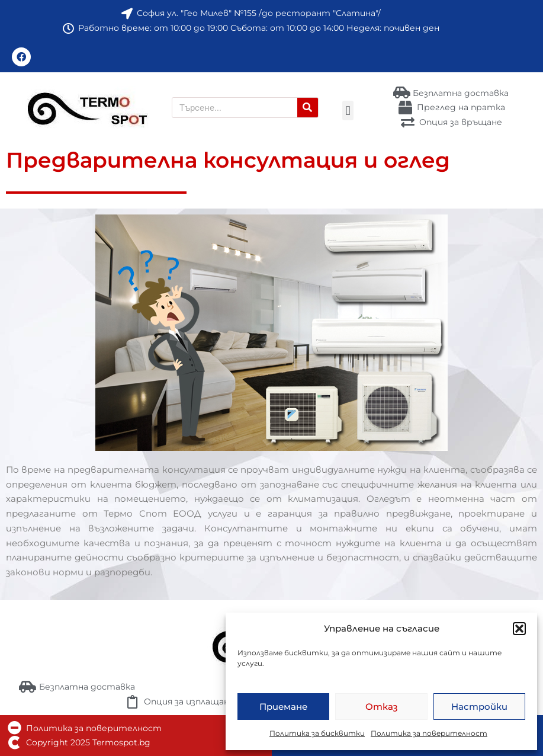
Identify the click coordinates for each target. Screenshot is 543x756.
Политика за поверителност (429, 733)
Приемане (283, 707)
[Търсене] (308, 108)
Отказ (381, 707)
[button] (519, 629)
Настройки (479, 707)
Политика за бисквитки (317, 733)
